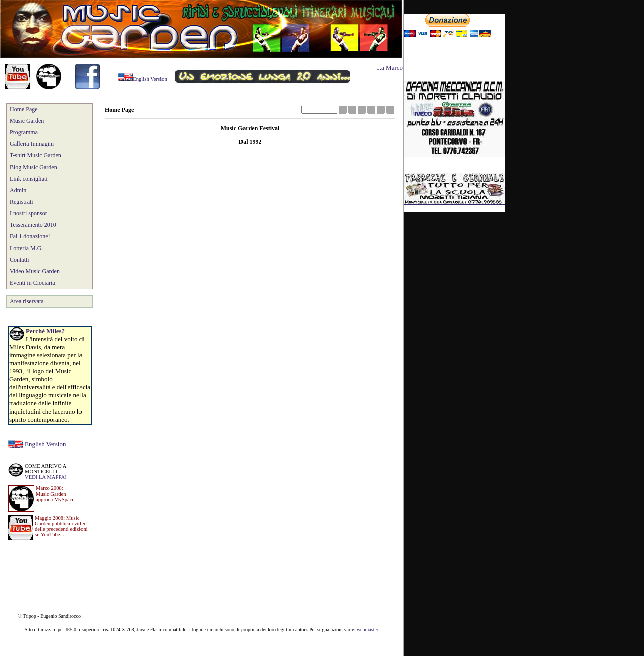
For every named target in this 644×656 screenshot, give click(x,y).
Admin (18, 190)
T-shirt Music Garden (35, 155)
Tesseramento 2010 (33, 225)
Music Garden (27, 121)
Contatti (19, 260)
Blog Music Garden (33, 167)
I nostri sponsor (28, 213)
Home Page (24, 109)
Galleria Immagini (32, 144)
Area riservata (27, 301)
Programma (24, 132)
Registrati (21, 202)
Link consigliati (29, 179)
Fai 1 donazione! (30, 236)
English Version (45, 444)
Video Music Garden (35, 271)
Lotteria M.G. (26, 248)
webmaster (368, 630)
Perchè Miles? (45, 331)
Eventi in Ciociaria (32, 283)
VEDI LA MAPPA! (46, 477)
